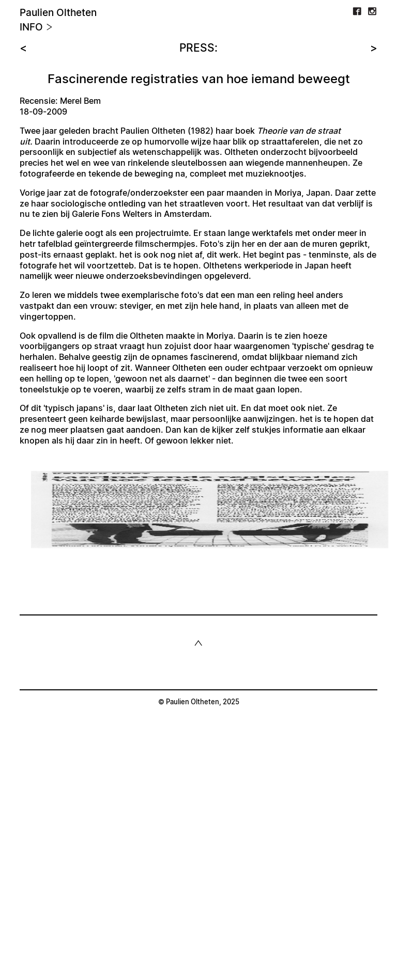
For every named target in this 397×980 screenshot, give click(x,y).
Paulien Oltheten (58, 13)
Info (36, 28)
